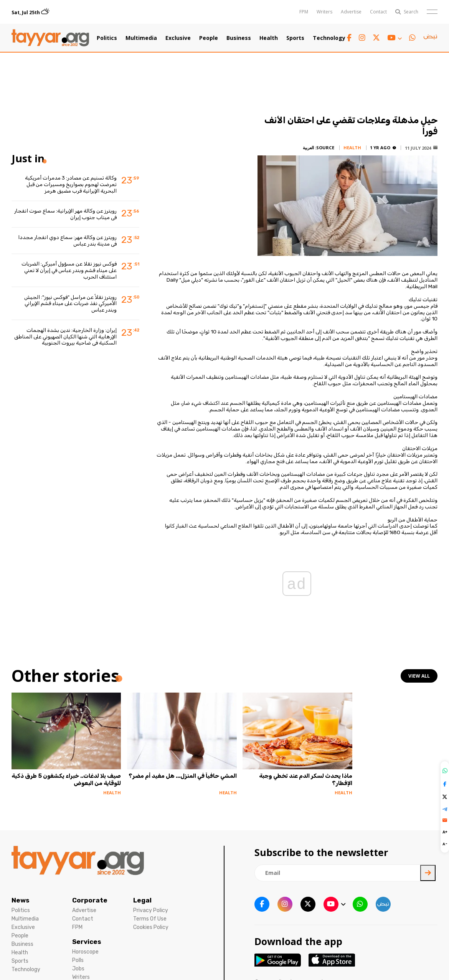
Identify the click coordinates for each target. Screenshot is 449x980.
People (209, 38)
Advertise (351, 12)
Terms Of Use (150, 919)
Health (269, 38)
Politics (107, 38)
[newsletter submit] (428, 873)
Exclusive (178, 38)
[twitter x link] (376, 38)
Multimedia (141, 38)
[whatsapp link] (412, 38)
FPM (304, 12)
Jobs (78, 969)
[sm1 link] (430, 38)
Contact (378, 12)
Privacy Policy (151, 910)
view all (419, 676)
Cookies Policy (151, 927)
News (21, 900)
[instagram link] (362, 38)
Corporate (90, 900)
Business (239, 38)
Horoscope (85, 952)
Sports (295, 38)
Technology (329, 38)
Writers (324, 12)
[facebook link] (349, 38)
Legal (142, 900)
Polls (78, 960)
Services (87, 942)
